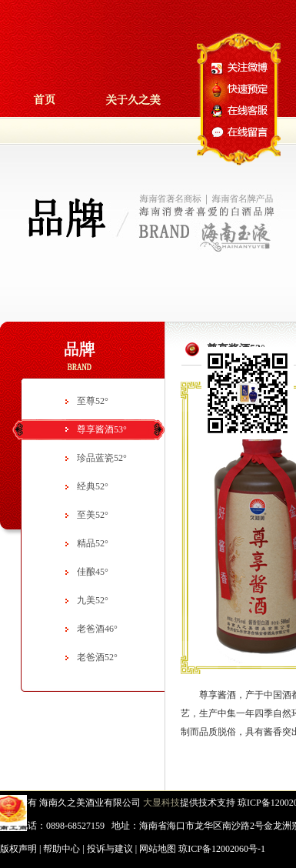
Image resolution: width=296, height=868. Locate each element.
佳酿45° (93, 572)
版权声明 (18, 849)
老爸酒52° (97, 657)
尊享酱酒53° (102, 429)
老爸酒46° (97, 629)
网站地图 (158, 849)
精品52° (93, 543)
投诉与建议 (110, 849)
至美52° (93, 515)
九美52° (93, 600)
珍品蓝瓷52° (102, 458)
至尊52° (93, 401)
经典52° (93, 486)
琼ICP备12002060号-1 (222, 849)
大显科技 (161, 803)
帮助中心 (62, 849)
